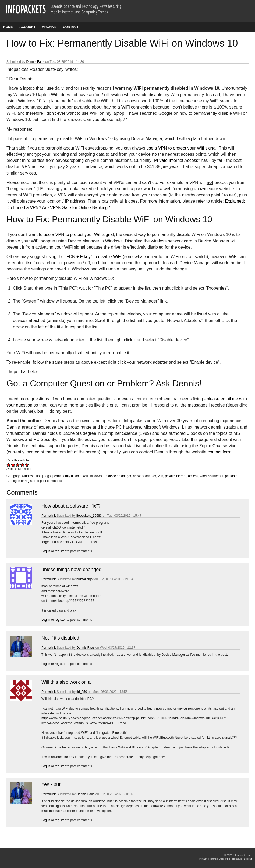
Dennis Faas (35, 62)
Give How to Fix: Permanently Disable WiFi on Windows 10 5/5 (27, 465)
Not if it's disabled (60, 638)
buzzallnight (85, 579)
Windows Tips (31, 476)
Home (8, 27)
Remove (237, 859)
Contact (71, 27)
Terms (213, 859)
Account (27, 27)
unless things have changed (71, 570)
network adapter (145, 476)
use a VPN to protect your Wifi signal (181, 148)
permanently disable (67, 476)
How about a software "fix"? (71, 506)
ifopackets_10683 (89, 516)
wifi (85, 476)
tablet (234, 476)
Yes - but (51, 784)
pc (227, 476)
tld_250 (82, 692)
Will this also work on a (66, 682)
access (193, 476)
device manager (120, 476)
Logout (248, 859)
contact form (219, 452)
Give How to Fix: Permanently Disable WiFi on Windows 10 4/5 (22, 465)
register (30, 481)
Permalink (49, 516)
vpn (160, 476)
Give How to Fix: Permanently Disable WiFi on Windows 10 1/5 (9, 465)
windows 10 (98, 476)
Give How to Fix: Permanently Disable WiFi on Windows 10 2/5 (13, 465)
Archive (49, 27)
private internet (176, 476)
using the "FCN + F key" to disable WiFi (84, 257)
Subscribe (224, 859)
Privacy (203, 859)
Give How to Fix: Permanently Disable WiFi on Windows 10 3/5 (18, 465)
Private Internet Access (176, 160)
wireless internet (212, 476)
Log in (16, 481)
